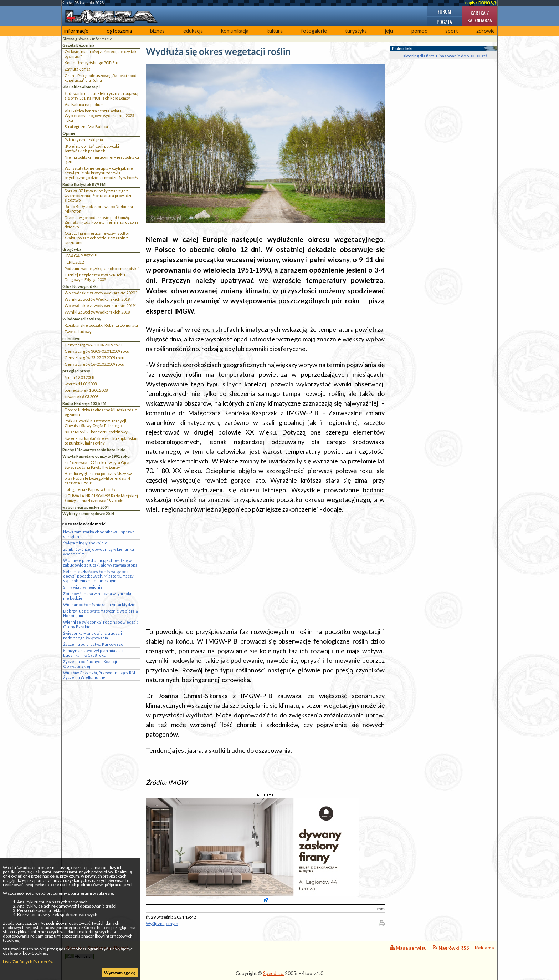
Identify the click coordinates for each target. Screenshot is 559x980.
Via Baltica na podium (84, 104)
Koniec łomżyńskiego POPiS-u (91, 63)
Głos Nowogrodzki (80, 286)
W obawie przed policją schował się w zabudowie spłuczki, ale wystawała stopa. (101, 563)
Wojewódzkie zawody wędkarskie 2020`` (101, 293)
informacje (76, 31)
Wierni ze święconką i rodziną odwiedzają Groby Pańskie (101, 624)
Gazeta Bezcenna (78, 45)
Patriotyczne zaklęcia (84, 140)
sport (452, 31)
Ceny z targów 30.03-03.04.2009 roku (97, 351)
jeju (389, 31)
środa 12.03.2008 (79, 377)
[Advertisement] (265, 570)
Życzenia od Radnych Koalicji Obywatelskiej (90, 664)
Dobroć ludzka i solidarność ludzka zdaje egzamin (101, 412)
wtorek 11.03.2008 (81, 384)
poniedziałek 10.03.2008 (86, 390)
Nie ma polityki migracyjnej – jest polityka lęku (102, 159)
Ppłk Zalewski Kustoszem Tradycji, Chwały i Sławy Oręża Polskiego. (96, 423)
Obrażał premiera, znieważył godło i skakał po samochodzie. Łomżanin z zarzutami (97, 238)
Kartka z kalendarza (480, 16)
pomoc (419, 31)
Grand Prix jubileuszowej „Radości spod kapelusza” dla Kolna (101, 78)
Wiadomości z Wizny (82, 319)
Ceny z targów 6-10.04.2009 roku (93, 345)
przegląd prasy (76, 371)
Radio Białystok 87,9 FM (84, 184)
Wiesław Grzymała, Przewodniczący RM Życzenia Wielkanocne (99, 675)
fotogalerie (314, 31)
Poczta (444, 22)
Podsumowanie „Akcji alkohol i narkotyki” (102, 268)
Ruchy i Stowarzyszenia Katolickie (94, 450)
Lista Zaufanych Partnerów (28, 962)
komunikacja (235, 31)
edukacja (193, 31)
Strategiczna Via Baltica (86, 126)
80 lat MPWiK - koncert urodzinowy (96, 432)
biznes (157, 31)
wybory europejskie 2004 (86, 507)
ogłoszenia (119, 31)
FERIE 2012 (74, 262)
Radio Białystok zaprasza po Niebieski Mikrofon (99, 209)
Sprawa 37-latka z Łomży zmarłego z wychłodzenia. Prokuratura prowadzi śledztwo (98, 195)
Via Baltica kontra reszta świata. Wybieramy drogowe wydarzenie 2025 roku (99, 115)
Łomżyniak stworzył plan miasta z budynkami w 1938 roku (93, 653)
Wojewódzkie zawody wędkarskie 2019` (100, 306)
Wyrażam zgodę (120, 973)
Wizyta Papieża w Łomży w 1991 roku (96, 456)
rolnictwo (71, 338)
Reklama (484, 948)
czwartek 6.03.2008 (81, 397)
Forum (444, 11)
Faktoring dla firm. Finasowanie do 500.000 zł (444, 56)
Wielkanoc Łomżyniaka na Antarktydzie (99, 605)
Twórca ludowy (78, 332)
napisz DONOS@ (481, 3)
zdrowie (486, 31)
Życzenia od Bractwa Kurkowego (93, 644)
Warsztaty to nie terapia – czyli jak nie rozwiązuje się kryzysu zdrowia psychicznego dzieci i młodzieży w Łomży (101, 173)
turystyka (356, 31)
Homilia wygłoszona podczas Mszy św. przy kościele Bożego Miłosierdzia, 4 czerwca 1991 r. (98, 478)
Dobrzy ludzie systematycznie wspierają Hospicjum (100, 613)
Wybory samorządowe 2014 (88, 514)
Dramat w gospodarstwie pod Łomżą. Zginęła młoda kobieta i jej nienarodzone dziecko (102, 222)
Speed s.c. (273, 973)
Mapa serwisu (408, 948)
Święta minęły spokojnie (85, 543)
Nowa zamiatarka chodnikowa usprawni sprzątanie (99, 534)
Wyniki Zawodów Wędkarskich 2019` (98, 299)
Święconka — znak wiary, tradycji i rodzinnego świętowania (93, 635)
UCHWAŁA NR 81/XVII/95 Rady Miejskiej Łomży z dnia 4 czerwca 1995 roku (101, 498)
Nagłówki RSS (451, 948)
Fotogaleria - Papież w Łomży (90, 489)
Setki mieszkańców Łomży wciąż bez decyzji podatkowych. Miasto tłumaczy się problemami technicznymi (98, 576)
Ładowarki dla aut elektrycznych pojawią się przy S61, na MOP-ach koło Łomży (101, 96)
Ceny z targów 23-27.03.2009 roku (94, 358)
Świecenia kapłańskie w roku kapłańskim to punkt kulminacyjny (101, 441)
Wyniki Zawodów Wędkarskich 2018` (98, 312)
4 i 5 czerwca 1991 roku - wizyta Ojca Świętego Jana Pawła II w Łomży (97, 465)
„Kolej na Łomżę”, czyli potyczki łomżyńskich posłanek (92, 148)
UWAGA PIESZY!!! (81, 256)
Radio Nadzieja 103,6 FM (84, 403)
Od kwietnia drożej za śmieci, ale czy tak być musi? (101, 54)
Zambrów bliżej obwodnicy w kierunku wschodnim (99, 552)
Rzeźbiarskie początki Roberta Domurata (101, 325)
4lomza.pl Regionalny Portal (97, 952)
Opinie (69, 133)
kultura (275, 31)
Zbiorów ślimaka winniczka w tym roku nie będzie (98, 596)
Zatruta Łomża (78, 69)
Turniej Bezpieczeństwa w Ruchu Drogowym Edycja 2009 (95, 277)
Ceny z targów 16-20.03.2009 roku (94, 364)
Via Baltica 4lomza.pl (81, 87)
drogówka (72, 249)
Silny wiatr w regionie (83, 587)
